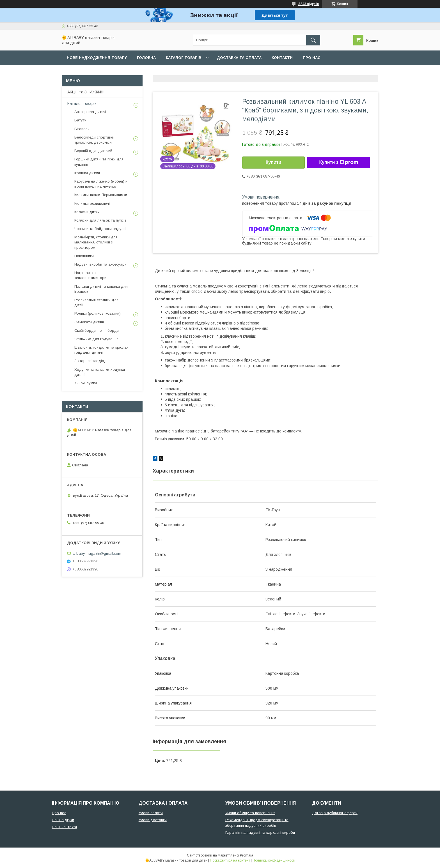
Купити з (338, 162)
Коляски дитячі (87, 212)
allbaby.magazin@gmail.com (97, 553)
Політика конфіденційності (274, 860)
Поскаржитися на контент (230, 860)
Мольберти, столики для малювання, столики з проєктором (96, 242)
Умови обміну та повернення (250, 813)
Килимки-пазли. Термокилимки (101, 195)
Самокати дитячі (89, 322)
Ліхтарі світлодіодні (92, 361)
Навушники (84, 256)
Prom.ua (247, 855)
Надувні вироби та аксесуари (100, 264)
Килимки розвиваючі (92, 203)
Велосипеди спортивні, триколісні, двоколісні (94, 140)
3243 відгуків (309, 4)
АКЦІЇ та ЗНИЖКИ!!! (86, 92)
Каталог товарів (184, 58)
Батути (80, 120)
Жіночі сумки (86, 383)
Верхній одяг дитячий (93, 151)
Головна (146, 58)
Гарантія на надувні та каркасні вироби (260, 833)
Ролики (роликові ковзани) (98, 313)
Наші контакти (64, 827)
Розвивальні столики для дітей (96, 302)
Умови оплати (151, 813)
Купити (274, 162)
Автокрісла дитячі (90, 112)
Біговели (82, 129)
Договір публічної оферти (335, 813)
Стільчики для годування (96, 339)
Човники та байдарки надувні (100, 229)
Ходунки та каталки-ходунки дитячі (100, 372)
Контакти (282, 58)
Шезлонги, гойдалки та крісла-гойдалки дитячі (101, 350)
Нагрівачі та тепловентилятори (90, 275)
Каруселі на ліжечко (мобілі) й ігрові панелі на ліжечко (101, 184)
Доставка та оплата (239, 58)
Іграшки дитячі (87, 173)
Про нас (312, 58)
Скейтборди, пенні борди (97, 331)
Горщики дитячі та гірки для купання (99, 162)
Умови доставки (153, 820)
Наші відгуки (63, 820)
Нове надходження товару (97, 58)
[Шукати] (313, 40)
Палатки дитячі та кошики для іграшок (101, 289)
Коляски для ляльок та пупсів (100, 220)
